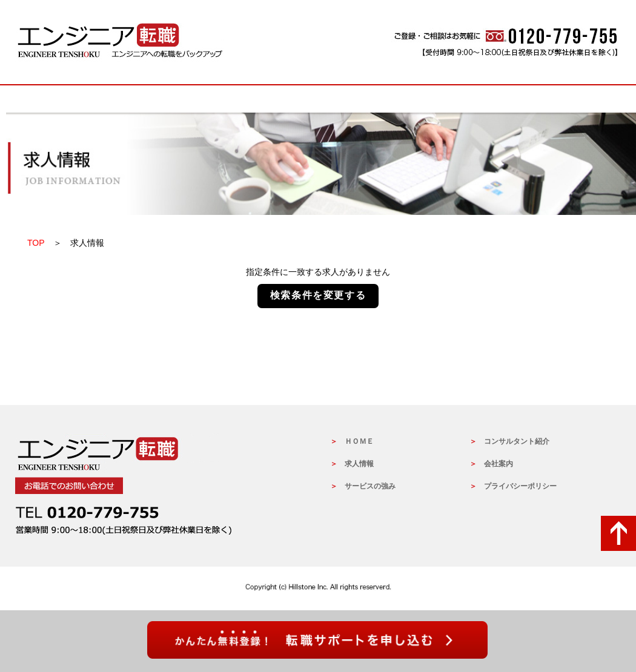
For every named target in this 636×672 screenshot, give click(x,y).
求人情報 (197, 99)
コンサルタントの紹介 (439, 99)
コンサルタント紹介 (517, 441)
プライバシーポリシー (520, 486)
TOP (36, 243)
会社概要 (560, 99)
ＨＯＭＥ (359, 441)
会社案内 (499, 464)
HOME (76, 99)
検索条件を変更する (318, 295)
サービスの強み (318, 99)
